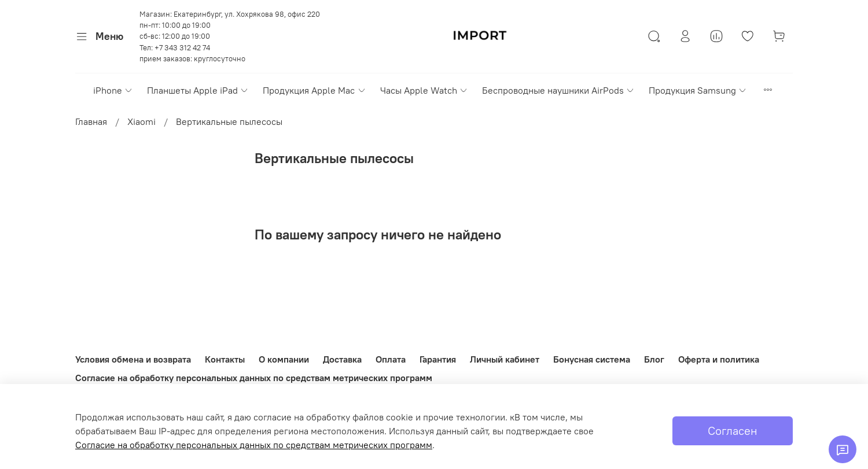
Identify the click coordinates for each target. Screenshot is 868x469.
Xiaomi (141, 121)
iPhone (113, 90)
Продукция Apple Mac (314, 90)
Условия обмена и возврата (133, 359)
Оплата (391, 359)
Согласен (733, 431)
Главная (91, 121)
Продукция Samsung (698, 90)
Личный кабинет (505, 359)
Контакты (225, 359)
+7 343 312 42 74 (182, 47)
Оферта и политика (719, 359)
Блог (654, 359)
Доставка (342, 359)
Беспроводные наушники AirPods (558, 90)
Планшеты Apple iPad (198, 90)
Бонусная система (592, 359)
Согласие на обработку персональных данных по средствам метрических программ (254, 378)
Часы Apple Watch (424, 90)
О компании (284, 359)
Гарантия (438, 359)
